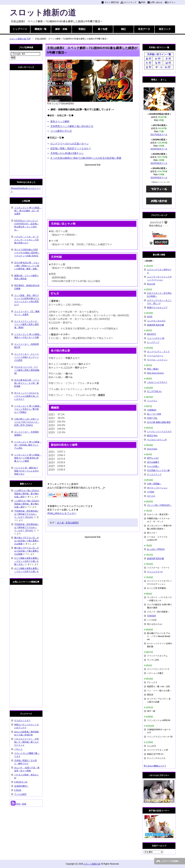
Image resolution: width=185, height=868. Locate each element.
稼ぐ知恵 (103, 29)
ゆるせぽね (152, 449)
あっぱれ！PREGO (156, 549)
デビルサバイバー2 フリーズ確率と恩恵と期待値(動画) (27, 370)
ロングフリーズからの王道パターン (69, 144)
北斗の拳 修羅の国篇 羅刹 (159, 422)
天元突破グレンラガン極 (158, 470)
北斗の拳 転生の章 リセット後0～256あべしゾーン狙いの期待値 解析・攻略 (27, 266)
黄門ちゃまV (153, 458)
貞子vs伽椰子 (153, 462)
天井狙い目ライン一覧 (159, 54)
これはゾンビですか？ (157, 382)
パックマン (152, 401)
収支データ (144, 29)
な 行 (158, 63)
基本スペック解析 (60, 121)
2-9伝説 (18, 790)
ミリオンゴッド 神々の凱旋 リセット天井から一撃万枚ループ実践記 (28, 409)
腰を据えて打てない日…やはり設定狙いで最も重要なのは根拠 (27, 541)
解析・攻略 (61, 29)
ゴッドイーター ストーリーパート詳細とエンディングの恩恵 (27, 357)
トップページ (20, 29)
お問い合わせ (156, 2)
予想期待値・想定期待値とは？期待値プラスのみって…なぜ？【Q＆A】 (27, 514)
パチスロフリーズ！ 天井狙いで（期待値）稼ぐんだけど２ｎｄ (27, 742)
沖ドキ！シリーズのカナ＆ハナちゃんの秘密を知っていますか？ (27, 396)
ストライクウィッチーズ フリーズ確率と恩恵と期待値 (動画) (27, 324)
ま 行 (149, 67)
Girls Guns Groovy (155, 373)
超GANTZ (152, 334)
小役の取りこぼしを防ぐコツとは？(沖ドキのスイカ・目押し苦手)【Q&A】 (27, 422)
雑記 (123, 29)
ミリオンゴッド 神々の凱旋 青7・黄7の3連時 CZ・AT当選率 (28, 211)
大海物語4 (152, 410)
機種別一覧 (41, 29)
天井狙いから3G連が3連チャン (67, 153)
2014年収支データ (159, 178)
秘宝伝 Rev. (152, 436)
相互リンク (165, 29)
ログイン (171, 2)
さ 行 (168, 59)
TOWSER (151, 616)
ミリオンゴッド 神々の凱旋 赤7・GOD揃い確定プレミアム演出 (28, 445)
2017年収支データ (159, 135)
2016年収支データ (159, 149)
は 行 (168, 63)
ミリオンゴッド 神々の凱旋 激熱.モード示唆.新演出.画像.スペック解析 (28, 458)
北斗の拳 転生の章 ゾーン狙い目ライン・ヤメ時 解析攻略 (27, 383)
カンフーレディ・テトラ (158, 352)
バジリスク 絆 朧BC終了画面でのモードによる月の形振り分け (27, 471)
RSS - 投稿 (19, 804)
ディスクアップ (154, 474)
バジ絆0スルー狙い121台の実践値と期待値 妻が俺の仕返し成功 (27, 494)
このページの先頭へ (170, 861)
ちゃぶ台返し (153, 466)
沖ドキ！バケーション (157, 488)
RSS (143, 2)
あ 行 (149, 59)
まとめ (60, 523)
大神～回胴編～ (154, 484)
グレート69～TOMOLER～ (159, 505)
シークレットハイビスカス (159, 431)
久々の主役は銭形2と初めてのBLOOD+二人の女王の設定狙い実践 (86, 158)
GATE (150, 317)
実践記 (82, 29)
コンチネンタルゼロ (156, 321)
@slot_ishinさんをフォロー (62, 513)
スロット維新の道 (43, 12)
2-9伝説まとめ (21, 782)
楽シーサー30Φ (154, 414)
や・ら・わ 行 (163, 67)
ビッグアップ (153, 342)
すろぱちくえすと (22, 720)
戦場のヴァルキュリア (157, 307)
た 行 (149, 63)
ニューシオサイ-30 (156, 338)
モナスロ (151, 496)
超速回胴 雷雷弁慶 (155, 558)
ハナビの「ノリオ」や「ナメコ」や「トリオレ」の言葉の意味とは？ (27, 240)
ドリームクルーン (155, 356)
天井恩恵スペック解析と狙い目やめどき (72, 126)
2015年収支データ (159, 163)
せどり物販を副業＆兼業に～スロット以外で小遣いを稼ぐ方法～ (27, 561)
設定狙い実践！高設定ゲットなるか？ (71, 148)
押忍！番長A (153, 369)
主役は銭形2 (72, 523)
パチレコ (18, 749)
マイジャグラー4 (155, 572)
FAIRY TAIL (152, 418)
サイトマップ (130, 2)
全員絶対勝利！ (21, 786)
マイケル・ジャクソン (157, 360)
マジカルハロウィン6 (157, 440)
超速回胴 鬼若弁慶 (155, 325)
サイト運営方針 (112, 2)
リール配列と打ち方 (61, 131)
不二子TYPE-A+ (154, 391)
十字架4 (151, 492)
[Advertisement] (93, 191)
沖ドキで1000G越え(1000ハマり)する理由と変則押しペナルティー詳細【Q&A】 (27, 253)
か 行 (158, 59)
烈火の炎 (151, 284)
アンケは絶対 (20, 794)
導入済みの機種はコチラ (155, 766)
